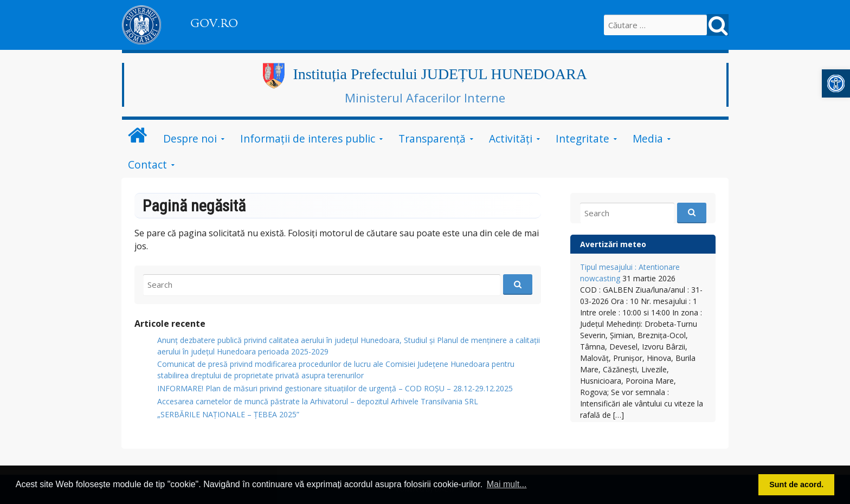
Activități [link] (511, 138)
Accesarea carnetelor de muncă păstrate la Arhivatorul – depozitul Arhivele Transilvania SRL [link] (318, 401)
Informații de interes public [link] (308, 138)
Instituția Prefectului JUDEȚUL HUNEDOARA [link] (440, 74)
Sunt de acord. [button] (796, 484)
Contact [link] (147, 164)
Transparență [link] (432, 138)
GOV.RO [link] (214, 23)
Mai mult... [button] (507, 484)
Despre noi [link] (190, 138)
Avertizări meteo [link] (613, 244)
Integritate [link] (582, 138)
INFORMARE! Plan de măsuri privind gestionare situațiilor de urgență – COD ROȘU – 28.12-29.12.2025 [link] (335, 388)
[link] (836, 83)
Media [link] (648, 138)
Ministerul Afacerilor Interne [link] (425, 98)
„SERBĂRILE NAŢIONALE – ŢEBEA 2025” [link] (228, 414)
